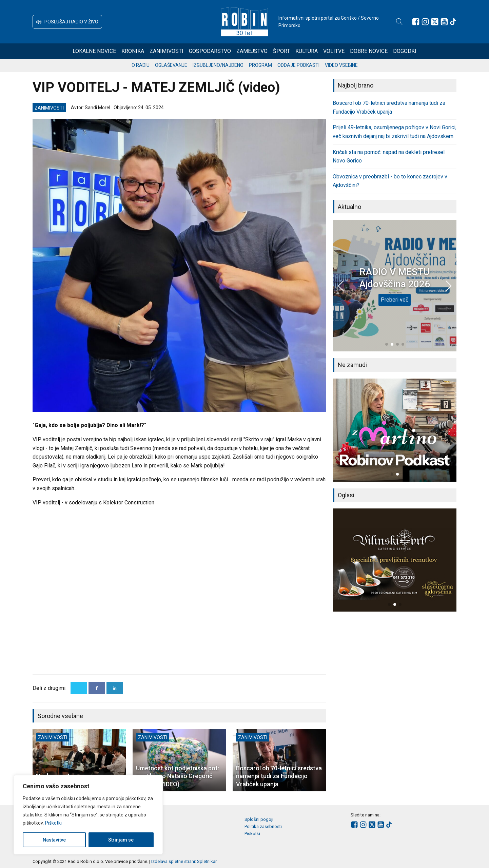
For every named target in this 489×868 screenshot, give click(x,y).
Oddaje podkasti (298, 65)
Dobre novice (369, 51)
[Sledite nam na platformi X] (435, 22)
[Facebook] (97, 688)
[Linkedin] (115, 688)
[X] (79, 688)
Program (260, 65)
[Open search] (399, 22)
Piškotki (53, 823)
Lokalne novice (94, 51)
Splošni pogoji (259, 819)
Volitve (334, 51)
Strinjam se (121, 840)
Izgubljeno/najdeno (218, 65)
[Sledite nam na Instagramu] (425, 22)
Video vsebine (341, 65)
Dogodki (405, 51)
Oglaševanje (171, 65)
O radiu (141, 65)
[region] (88, 815)
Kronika (133, 51)
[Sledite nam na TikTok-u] (453, 22)
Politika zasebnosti (263, 826)
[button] (67, 22)
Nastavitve (54, 840)
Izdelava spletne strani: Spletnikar (184, 861)
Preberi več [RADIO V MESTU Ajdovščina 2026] (395, 300)
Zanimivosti (167, 51)
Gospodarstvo (210, 51)
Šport (281, 51)
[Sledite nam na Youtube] (444, 22)
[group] (395, 430)
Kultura (307, 51)
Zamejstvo (252, 51)
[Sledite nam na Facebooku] (416, 22)
